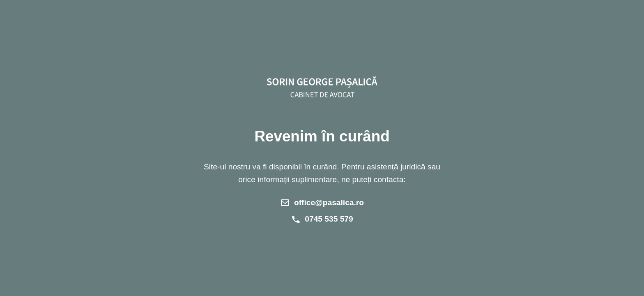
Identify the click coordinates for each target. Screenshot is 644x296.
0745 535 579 (329, 219)
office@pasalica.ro (329, 202)
